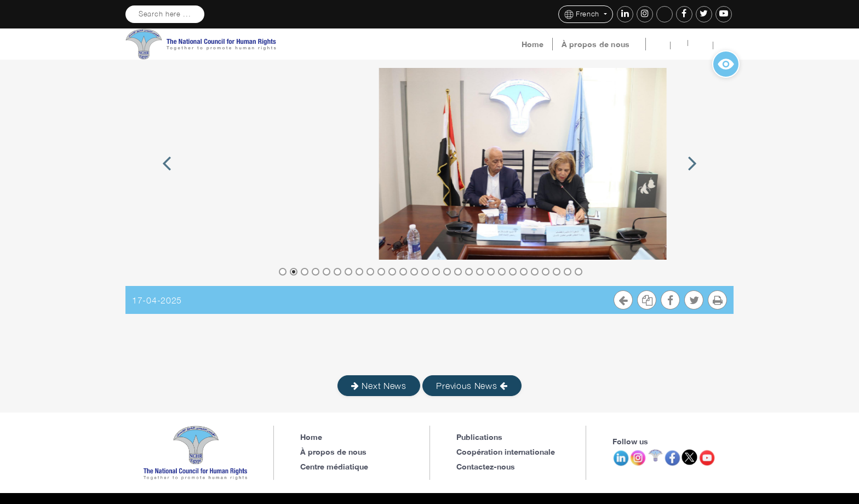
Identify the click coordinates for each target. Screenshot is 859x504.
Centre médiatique (334, 466)
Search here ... (165, 14)
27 (568, 272)
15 (436, 272)
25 (546, 272)
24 (535, 272)
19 (480, 272)
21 (502, 272)
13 (414, 272)
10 (381, 272)
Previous (167, 176)
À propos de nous (596, 44)
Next (692, 176)
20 (491, 272)
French (583, 15)
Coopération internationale (506, 452)
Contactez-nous (486, 466)
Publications (479, 437)
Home (533, 44)
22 (513, 272)
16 (447, 272)
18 (469, 272)
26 (557, 272)
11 (392, 272)
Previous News (472, 386)
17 (458, 272)
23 (524, 272)
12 (403, 272)
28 (579, 272)
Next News (379, 386)
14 (425, 272)
